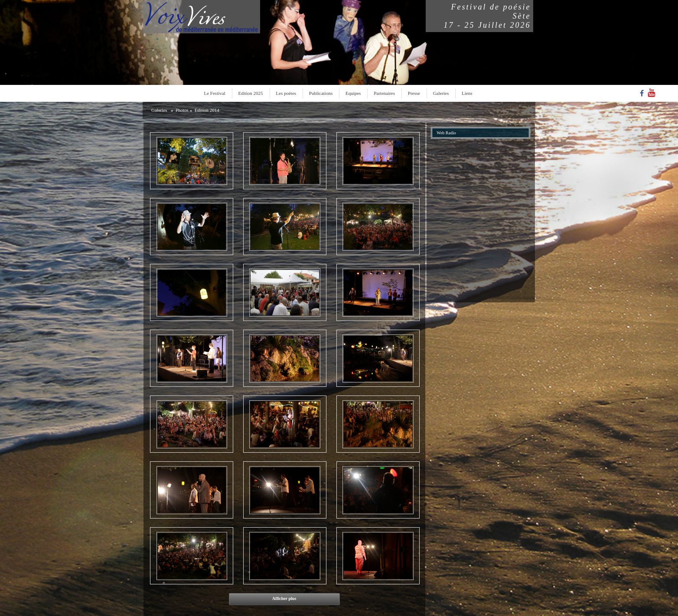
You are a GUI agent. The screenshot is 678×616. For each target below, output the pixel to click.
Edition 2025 (250, 93)
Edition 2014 (207, 110)
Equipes (353, 93)
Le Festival (215, 93)
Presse (414, 93)
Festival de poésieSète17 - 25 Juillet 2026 (487, 16)
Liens (467, 93)
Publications (321, 93)
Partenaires (384, 93)
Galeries (441, 93)
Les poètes (286, 93)
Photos (182, 110)
